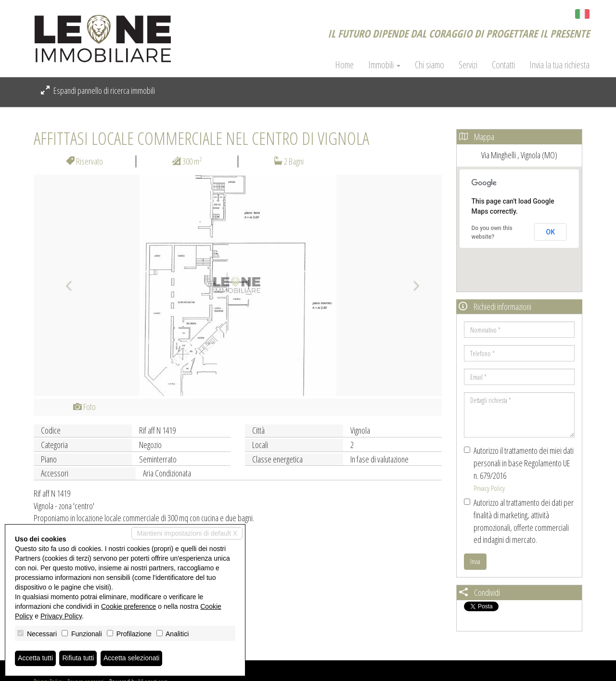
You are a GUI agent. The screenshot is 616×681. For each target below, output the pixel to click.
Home (344, 65)
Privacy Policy (489, 488)
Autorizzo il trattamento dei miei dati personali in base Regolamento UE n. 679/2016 (519, 469)
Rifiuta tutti (78, 658)
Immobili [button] (384, 65)
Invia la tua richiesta (559, 65)
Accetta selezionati (132, 658)
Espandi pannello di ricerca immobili (98, 90)
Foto (84, 407)
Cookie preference (128, 606)
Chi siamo (430, 65)
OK (551, 232)
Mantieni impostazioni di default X (187, 533)
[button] (64, 285)
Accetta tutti (35, 658)
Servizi (468, 65)
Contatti (503, 65)
